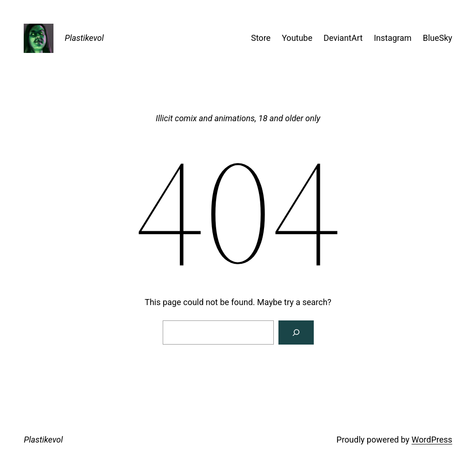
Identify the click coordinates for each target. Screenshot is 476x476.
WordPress (432, 440)
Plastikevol (84, 38)
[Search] (296, 333)
